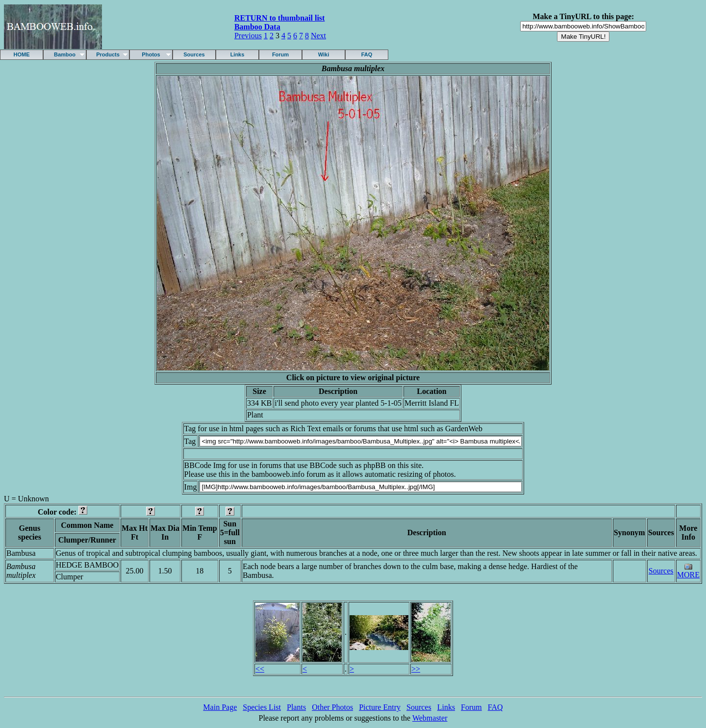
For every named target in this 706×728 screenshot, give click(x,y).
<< (260, 669)
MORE (688, 575)
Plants (296, 707)
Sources (194, 54)
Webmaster (430, 718)
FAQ (367, 54)
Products (108, 54)
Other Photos (332, 707)
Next (318, 36)
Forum (280, 54)
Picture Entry (380, 707)
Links (238, 54)
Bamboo (65, 54)
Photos (151, 54)
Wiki (324, 54)
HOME (22, 54)
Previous (248, 36)
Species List (262, 707)
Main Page (220, 707)
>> (416, 669)
